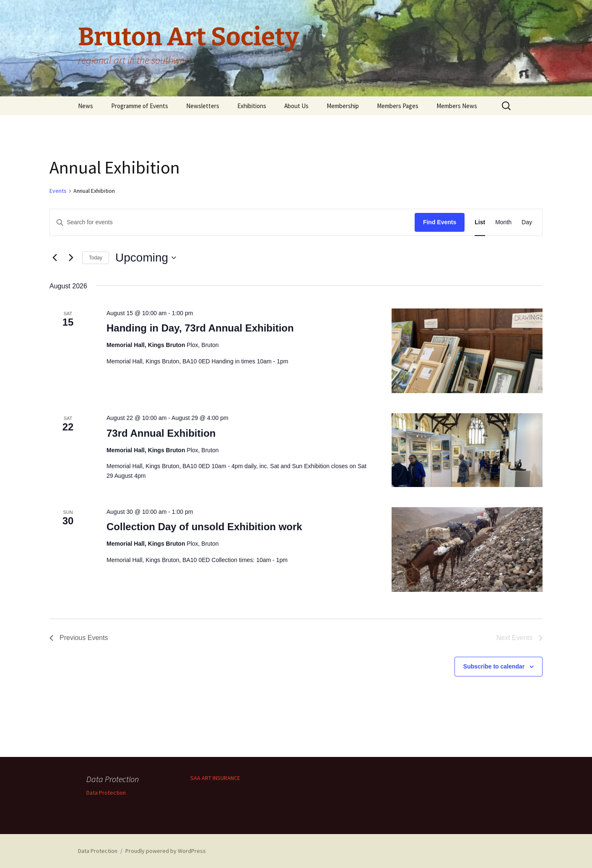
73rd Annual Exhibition (161, 433)
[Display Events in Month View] (503, 222)
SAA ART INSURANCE (215, 778)
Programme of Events (140, 106)
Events (58, 191)
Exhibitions (252, 106)
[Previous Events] (55, 258)
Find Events (440, 222)
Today (96, 258)
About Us (296, 106)
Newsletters (203, 106)
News (86, 106)
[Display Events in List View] (480, 222)
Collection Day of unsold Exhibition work (204, 527)
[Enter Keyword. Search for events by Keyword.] (232, 222)
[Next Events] (71, 258)
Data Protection (106, 793)
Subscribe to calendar (494, 666)
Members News (457, 106)
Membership (343, 106)
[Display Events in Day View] (527, 222)
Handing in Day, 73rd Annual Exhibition (200, 328)
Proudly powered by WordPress (166, 851)
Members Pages (398, 106)
